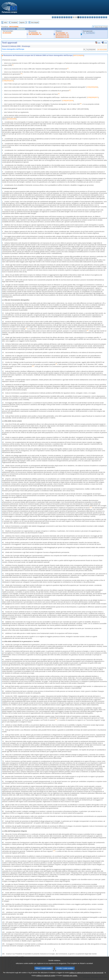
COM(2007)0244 (68, 101)
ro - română (97, 17)
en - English (69, 17)
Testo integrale (35, 22)
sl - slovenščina (102, 17)
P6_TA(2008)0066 (89, 33)
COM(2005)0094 (92, 87)
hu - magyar (85, 17)
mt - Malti (88, 17)
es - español (55, 17)
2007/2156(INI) (14, 27)
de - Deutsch (62, 17)
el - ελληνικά (67, 17)
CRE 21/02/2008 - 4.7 (62, 34)
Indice (5, 22)
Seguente (22, 22)
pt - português (95, 17)
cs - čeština (57, 17)
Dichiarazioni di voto (62, 36)
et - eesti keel (64, 17)
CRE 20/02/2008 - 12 (35, 34)
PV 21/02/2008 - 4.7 (62, 33)
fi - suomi (104, 17)
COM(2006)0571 (93, 97)
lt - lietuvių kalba (83, 17)
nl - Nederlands (90, 17)
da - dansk (60, 17)
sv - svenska (106, 17)
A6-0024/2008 (7, 33)
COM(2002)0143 (8, 81)
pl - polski (92, 17)
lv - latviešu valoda (81, 17)
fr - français (71, 17)
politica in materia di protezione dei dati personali (86, 976)
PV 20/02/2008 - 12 (34, 33)
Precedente (14, 22)
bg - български (53, 17)
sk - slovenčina (99, 17)
